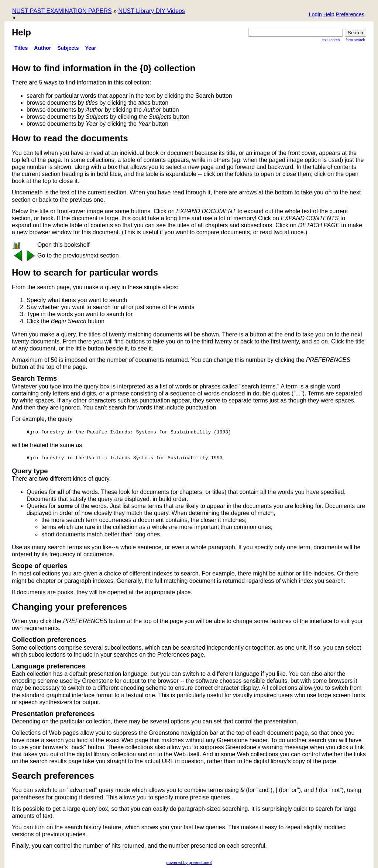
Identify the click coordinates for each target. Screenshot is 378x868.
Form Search (355, 40)
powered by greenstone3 (189, 862)
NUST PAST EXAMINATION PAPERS (62, 11)
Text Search (331, 40)
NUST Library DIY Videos (152, 11)
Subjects (68, 48)
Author (42, 48)
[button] (350, 15)
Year (91, 48)
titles (21, 48)
